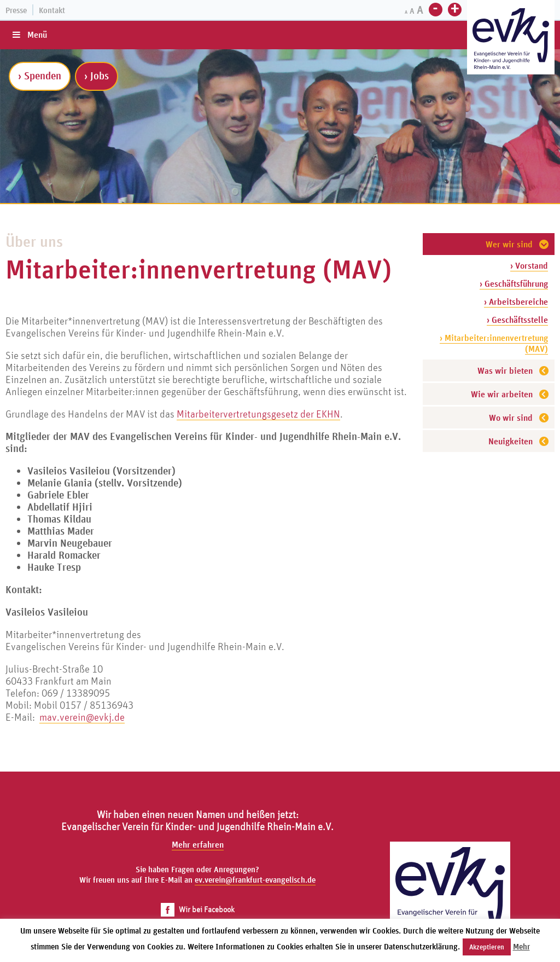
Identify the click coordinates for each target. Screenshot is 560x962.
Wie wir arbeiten (502, 394)
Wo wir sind (511, 418)
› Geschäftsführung (514, 283)
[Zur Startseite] (511, 39)
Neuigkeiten (511, 441)
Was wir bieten (505, 370)
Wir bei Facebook (198, 909)
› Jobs (97, 76)
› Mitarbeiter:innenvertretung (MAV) (494, 343)
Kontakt (52, 10)
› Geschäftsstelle (517, 320)
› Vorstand (529, 265)
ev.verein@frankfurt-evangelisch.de (255, 880)
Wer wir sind (509, 244)
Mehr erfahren (198, 844)
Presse (16, 10)
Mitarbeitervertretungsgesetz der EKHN (258, 414)
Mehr (521, 946)
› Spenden (40, 76)
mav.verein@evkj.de (82, 717)
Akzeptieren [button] (487, 947)
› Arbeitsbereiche (516, 302)
